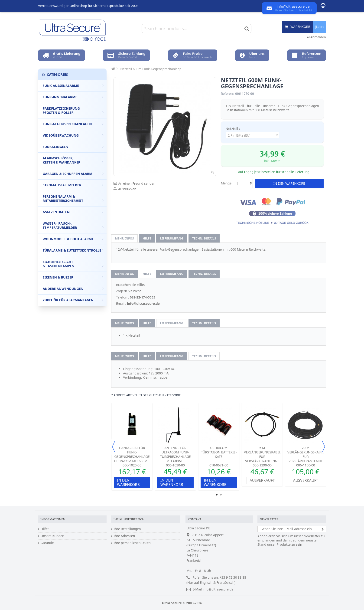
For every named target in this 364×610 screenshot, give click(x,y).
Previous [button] (114, 447)
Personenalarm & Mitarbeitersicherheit (73, 198)
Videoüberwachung (73, 135)
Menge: (227, 183)
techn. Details (204, 238)
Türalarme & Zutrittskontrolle (73, 250)
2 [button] (221, 495)
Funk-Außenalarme (73, 86)
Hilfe (147, 238)
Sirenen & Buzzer (73, 277)
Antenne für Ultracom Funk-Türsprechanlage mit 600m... (175, 454)
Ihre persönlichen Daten (132, 543)
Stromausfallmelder (73, 185)
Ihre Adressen (124, 536)
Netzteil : (233, 128)
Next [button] (324, 447)
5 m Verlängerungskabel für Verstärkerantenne (262, 454)
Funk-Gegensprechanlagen (73, 124)
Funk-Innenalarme (73, 97)
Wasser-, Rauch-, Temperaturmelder (73, 225)
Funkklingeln (73, 147)
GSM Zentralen (73, 212)
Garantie (47, 543)
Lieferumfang (172, 238)
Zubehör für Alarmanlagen (73, 300)
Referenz (228, 94)
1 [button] (217, 495)
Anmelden (316, 37)
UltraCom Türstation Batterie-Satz (219, 452)
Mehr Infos (124, 238)
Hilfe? (45, 529)
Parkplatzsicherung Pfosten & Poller (73, 110)
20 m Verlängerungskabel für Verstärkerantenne (306, 454)
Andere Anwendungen (73, 289)
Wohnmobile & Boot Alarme (73, 239)
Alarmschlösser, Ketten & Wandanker (73, 160)
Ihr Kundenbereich (129, 519)
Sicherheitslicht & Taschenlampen (73, 264)
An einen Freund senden (137, 183)
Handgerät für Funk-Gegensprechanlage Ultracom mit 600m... (132, 454)
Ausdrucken (127, 189)
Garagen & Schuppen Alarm (73, 174)
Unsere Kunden (52, 536)
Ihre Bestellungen (127, 529)
